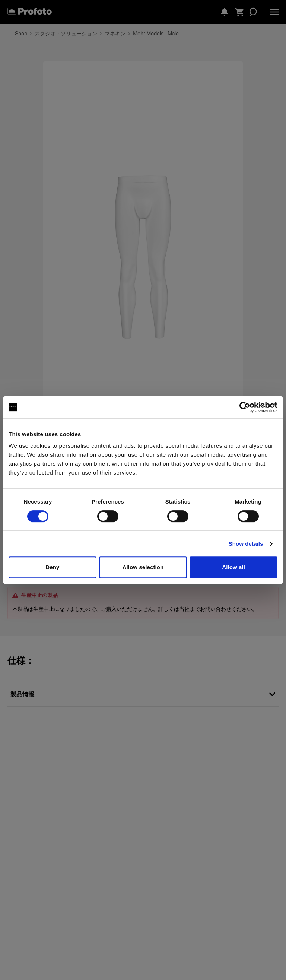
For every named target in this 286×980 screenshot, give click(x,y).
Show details (246, 544)
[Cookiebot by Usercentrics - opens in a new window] (245, 407)
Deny (52, 567)
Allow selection (143, 567)
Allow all (233, 567)
